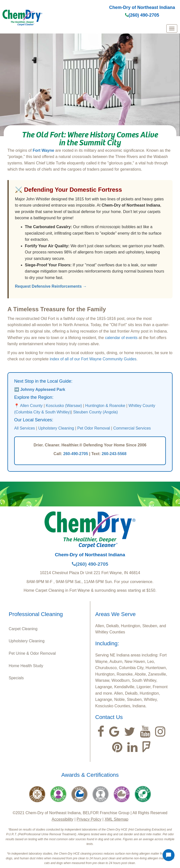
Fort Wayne (43, 150)
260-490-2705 (76, 454)
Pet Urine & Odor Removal (32, 653)
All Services (25, 428)
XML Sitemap (116, 819)
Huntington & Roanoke (105, 406)
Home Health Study (26, 666)
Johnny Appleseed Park (43, 389)
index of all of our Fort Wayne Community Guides (93, 359)
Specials (16, 678)
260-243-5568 (114, 454)
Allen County (31, 406)
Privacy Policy (89, 819)
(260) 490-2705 (142, 15)
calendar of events (121, 338)
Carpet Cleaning (23, 629)
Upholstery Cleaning (56, 428)
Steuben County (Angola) (95, 412)
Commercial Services (132, 428)
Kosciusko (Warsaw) (64, 406)
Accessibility (63, 819)
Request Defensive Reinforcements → (51, 286)
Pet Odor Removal (94, 428)
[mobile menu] (172, 29)
